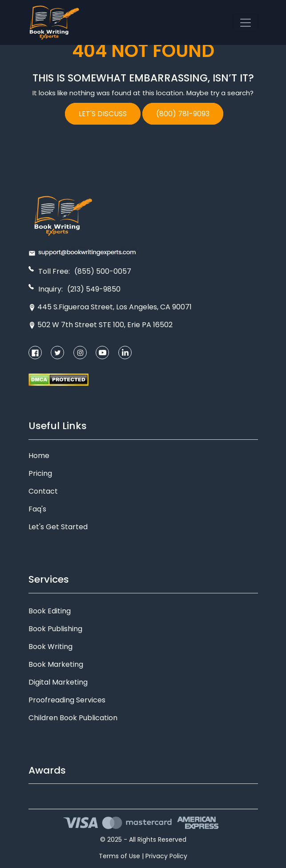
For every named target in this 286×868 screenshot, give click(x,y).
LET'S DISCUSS (103, 114)
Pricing (40, 473)
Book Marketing (56, 664)
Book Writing (50, 647)
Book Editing (50, 611)
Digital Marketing (58, 682)
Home (39, 456)
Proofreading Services (67, 700)
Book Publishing (55, 629)
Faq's (37, 509)
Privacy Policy (166, 856)
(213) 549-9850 (94, 289)
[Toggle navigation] (246, 23)
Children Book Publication (73, 718)
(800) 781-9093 (183, 114)
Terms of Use (119, 856)
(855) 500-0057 (103, 271)
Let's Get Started (58, 527)
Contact (43, 491)
